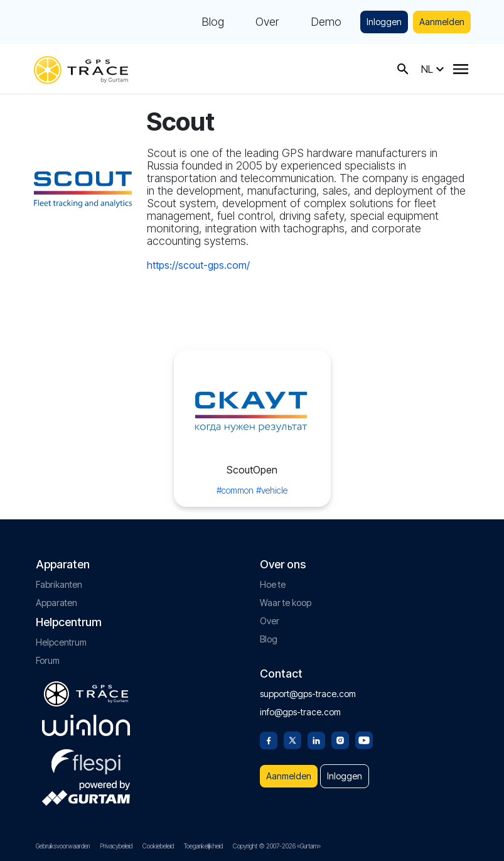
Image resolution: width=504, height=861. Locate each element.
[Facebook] (269, 739)
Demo (326, 22)
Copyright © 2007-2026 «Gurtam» (277, 846)
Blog (213, 22)
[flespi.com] (86, 759)
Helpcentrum (61, 642)
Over (267, 22)
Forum (48, 660)
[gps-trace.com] (81, 69)
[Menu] (461, 69)
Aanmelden (442, 22)
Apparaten (56, 603)
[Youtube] (364, 739)
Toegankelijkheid (203, 846)
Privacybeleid (116, 846)
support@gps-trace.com (308, 694)
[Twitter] (292, 739)
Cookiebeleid (158, 846)
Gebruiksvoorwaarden (63, 846)
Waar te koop (286, 603)
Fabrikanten (59, 584)
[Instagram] (340, 739)
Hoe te (273, 584)
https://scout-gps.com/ (198, 265)
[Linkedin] (316, 739)
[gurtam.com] (86, 725)
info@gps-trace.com (300, 712)
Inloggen (384, 22)
